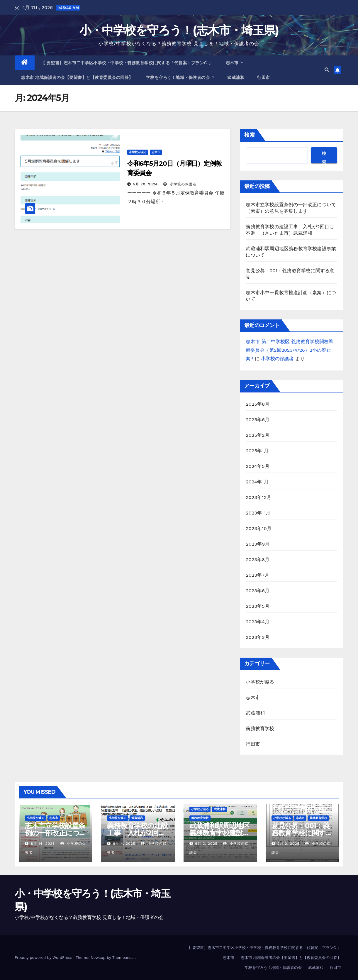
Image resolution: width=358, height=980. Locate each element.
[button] (327, 70)
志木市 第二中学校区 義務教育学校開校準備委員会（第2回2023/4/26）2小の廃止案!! (290, 350)
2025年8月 (258, 404)
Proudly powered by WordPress (44, 958)
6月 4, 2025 (124, 844)
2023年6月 (258, 591)
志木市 (235, 63)
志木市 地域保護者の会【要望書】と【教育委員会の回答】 (77, 77)
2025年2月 (258, 435)
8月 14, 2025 (43, 844)
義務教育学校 (260, 728)
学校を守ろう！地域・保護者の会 (180, 77)
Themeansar (124, 958)
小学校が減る (138, 152)
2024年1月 (257, 482)
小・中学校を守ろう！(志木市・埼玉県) (179, 30)
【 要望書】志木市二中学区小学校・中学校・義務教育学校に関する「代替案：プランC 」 (127, 63)
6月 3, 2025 (206, 844)
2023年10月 (259, 528)
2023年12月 (258, 497)
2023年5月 (258, 606)
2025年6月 (258, 420)
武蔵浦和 (236, 77)
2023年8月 (258, 560)
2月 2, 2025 (289, 844)
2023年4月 (258, 622)
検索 (250, 135)
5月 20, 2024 (145, 184)
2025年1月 (257, 451)
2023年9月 (258, 544)
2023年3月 (258, 637)
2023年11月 (258, 513)
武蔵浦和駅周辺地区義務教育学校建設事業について (219, 833)
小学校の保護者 (180, 184)
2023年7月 (257, 575)
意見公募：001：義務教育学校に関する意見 (302, 833)
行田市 (264, 77)
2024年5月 (258, 466)
